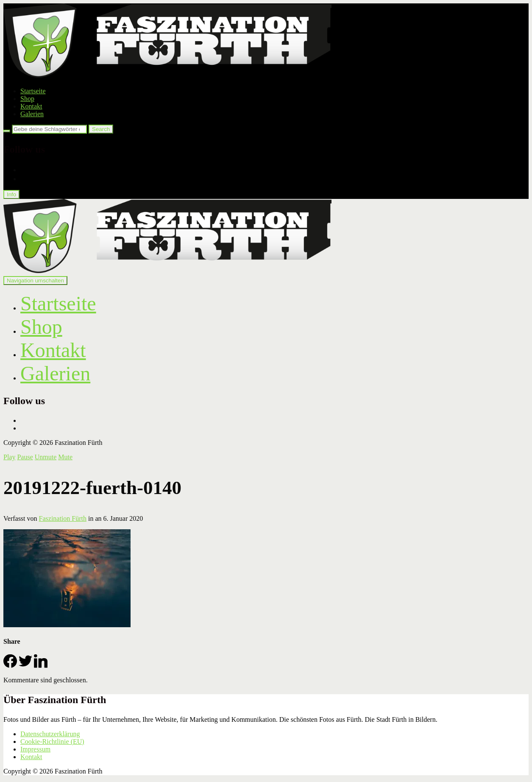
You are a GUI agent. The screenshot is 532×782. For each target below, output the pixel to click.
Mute (65, 457)
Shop (27, 99)
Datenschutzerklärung (50, 734)
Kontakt (31, 106)
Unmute (46, 457)
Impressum (35, 749)
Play (9, 457)
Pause (25, 457)
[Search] (7, 131)
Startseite (33, 91)
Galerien (32, 114)
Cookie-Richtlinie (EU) (52, 742)
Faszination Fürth (63, 518)
